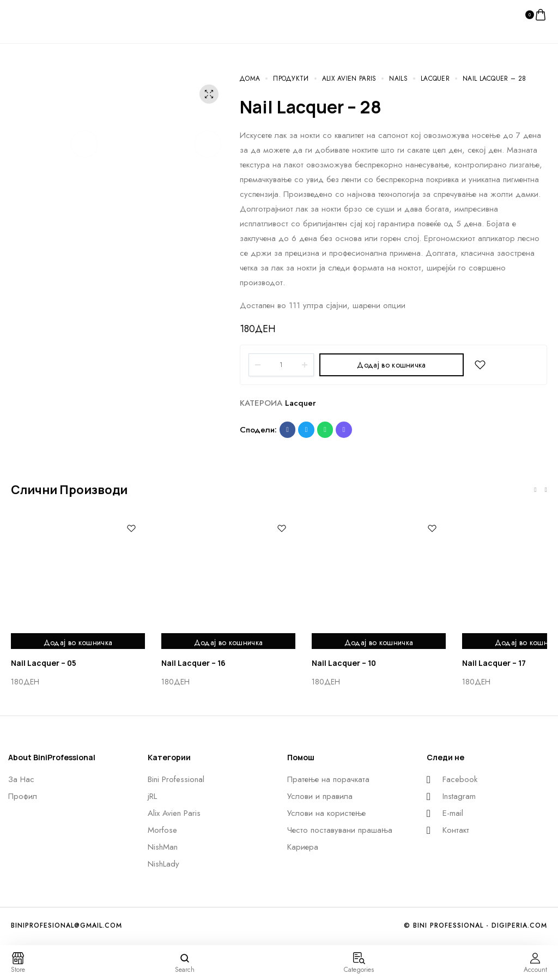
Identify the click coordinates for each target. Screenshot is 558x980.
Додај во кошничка (391, 365)
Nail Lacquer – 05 (44, 663)
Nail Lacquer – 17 (494, 663)
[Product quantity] (281, 365)
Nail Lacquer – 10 (344, 663)
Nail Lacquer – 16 (193, 663)
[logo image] (33, 14)
